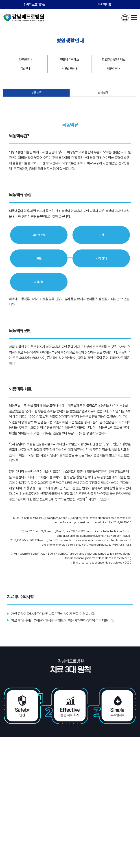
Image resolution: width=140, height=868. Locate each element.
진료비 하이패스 (70, 59)
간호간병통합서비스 (114, 59)
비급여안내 (114, 69)
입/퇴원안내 (25, 59)
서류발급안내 (69, 69)
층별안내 (25, 69)
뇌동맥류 (37, 93)
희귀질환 (103, 93)
